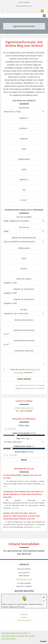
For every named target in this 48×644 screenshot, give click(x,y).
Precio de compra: (24, 279)
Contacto (24, 617)
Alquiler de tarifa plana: (24, 299)
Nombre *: (24, 118)
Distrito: (24, 269)
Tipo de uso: (24, 227)
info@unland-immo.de (25, 6)
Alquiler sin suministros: (24, 289)
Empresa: (24, 139)
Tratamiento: (24, 108)
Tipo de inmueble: (24, 217)
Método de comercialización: (24, 238)
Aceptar (43, 641)
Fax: (24, 190)
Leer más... (15, 508)
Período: (24, 310)
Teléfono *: (24, 180)
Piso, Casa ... (24, 438)
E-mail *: (24, 200)
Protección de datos (24, 620)
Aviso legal (24, 614)
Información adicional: (24, 351)
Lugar (24, 425)
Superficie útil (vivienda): (24, 330)
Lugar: (24, 169)
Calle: (24, 149)
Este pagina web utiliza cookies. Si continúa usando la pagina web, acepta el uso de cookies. (18, 636)
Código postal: (24, 159)
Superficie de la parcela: (24, 340)
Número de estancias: (24, 320)
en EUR (24, 452)
